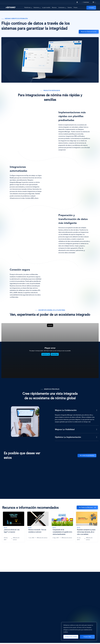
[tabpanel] (14, 528)
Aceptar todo (87, 637)
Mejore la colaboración (66, 410)
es (93, 2)
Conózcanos (62, 8)
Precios (76, 8)
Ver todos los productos (87, 456)
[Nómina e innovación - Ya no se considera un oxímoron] (38, 526)
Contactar (91, 8)
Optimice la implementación (68, 437)
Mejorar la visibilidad (65, 430)
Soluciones (36, 8)
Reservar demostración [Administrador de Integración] (89, 32)
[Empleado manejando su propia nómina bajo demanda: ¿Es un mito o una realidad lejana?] (87, 527)
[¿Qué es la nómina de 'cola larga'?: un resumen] (14, 527)
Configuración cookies (71, 637)
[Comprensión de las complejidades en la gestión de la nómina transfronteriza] (62, 526)
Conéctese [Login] (86, 2)
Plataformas (27, 8)
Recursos (54, 8)
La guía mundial (46, 8)
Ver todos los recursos (86, 508)
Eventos (70, 8)
